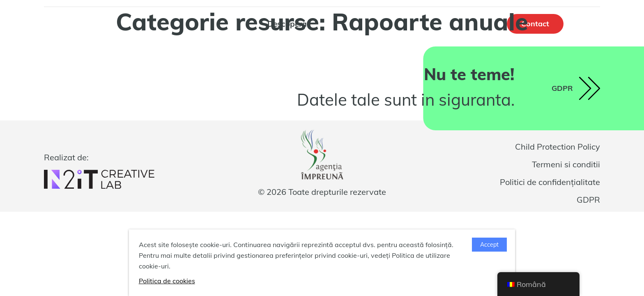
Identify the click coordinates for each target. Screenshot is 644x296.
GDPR (588, 200)
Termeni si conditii (566, 164)
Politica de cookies (167, 281)
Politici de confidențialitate (550, 182)
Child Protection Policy (558, 147)
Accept (489, 245)
